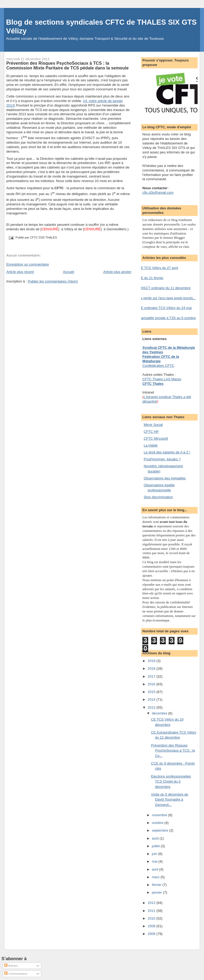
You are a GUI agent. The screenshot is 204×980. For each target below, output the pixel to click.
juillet (156, 846)
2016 (152, 684)
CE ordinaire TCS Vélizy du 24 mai (165, 308)
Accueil (69, 272)
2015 (152, 692)
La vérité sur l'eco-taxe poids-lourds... (167, 298)
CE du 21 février (151, 278)
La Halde (151, 445)
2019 (152, 661)
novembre (160, 815)
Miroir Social (153, 425)
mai (155, 861)
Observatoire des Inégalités (165, 478)
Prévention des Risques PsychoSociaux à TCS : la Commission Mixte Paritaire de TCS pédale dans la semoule (68, 65)
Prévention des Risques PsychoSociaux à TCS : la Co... (173, 751)
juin (155, 854)
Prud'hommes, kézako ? (162, 459)
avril (156, 869)
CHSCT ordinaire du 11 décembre (164, 288)
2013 (152, 707)
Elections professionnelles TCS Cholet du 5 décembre (171, 782)
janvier (158, 892)
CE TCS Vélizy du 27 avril (158, 268)
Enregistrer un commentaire (28, 264)
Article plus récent (20, 272)
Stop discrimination (158, 497)
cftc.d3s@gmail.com (158, 193)
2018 (152, 668)
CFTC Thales (153, 384)
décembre (160, 713)
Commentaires (16, 974)
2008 (152, 934)
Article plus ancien (117, 272)
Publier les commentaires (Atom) (53, 281)
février (157, 885)
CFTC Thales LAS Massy (162, 379)
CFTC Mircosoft (156, 438)
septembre (161, 830)
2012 (152, 903)
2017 (152, 676)
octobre (158, 823)
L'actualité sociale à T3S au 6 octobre (167, 318)
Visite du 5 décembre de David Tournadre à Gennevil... (170, 800)
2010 (152, 918)
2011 (152, 911)
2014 (152, 699)
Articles (11, 966)
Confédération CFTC (158, 366)
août (156, 838)
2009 (152, 926)
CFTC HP (151, 432)
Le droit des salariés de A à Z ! (167, 452)
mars (156, 877)
